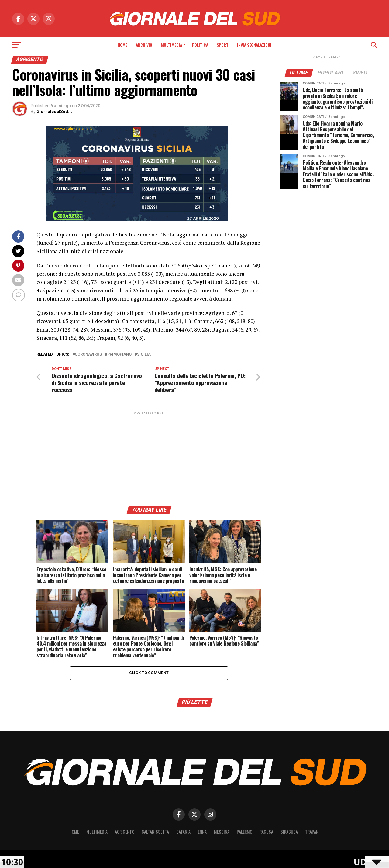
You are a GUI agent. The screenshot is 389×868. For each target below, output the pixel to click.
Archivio (144, 45)
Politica (200, 45)
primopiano (119, 355)
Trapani (312, 832)
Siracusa (289, 832)
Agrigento (125, 832)
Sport (223, 45)
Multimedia (171, 45)
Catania (183, 832)
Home (122, 45)
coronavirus (88, 355)
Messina (222, 832)
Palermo (244, 832)
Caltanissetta (155, 832)
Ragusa (266, 832)
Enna (202, 832)
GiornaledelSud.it (54, 112)
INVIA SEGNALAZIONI (254, 45)
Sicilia (144, 355)
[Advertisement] (149, 458)
